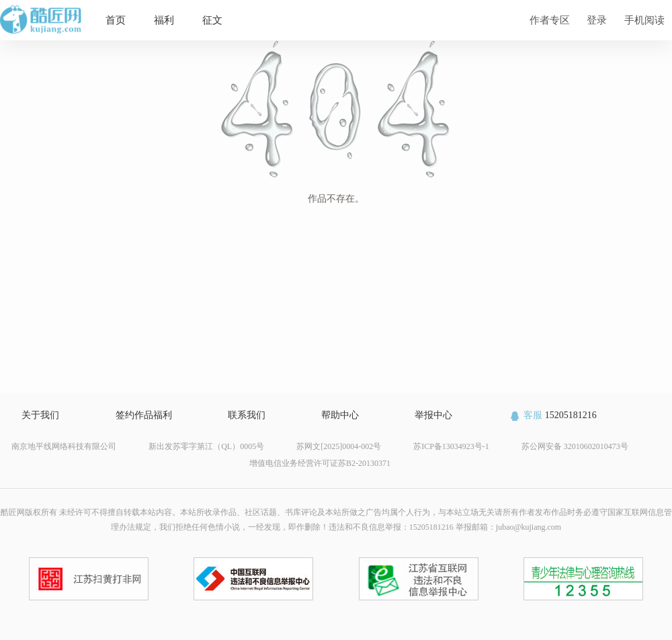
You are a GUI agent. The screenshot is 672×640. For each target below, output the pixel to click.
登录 (597, 20)
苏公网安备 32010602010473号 (575, 446)
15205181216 (553, 415)
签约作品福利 (144, 415)
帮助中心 (340, 415)
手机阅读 (644, 20)
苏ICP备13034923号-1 (451, 446)
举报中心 (433, 415)
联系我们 (247, 415)
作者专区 (550, 20)
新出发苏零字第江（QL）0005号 (206, 446)
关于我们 (40, 415)
